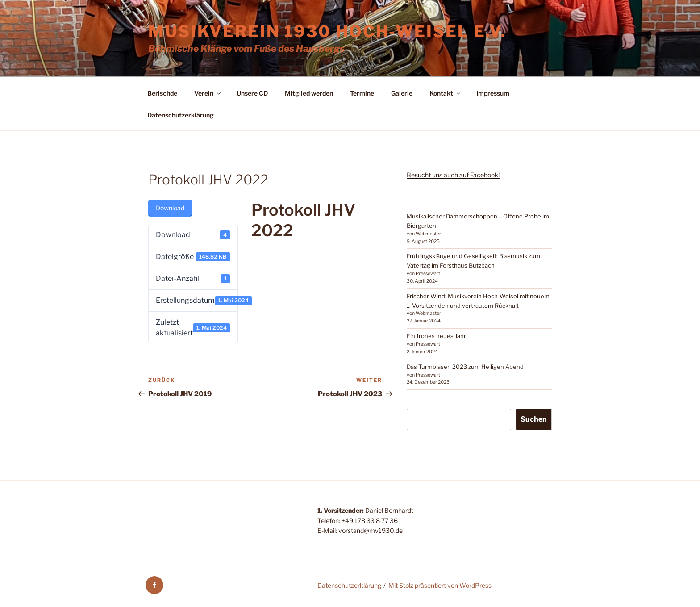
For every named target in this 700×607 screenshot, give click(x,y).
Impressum (493, 93)
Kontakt (446, 93)
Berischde (162, 93)
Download (170, 208)
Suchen (534, 419)
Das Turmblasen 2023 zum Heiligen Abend (465, 367)
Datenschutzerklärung (181, 115)
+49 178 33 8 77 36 (370, 521)
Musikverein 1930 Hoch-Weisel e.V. (327, 31)
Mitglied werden (309, 93)
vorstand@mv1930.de (371, 530)
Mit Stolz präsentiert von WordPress (440, 585)
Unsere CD (252, 93)
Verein (208, 93)
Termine (362, 93)
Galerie (402, 93)
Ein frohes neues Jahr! (437, 336)
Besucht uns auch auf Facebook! (453, 175)
